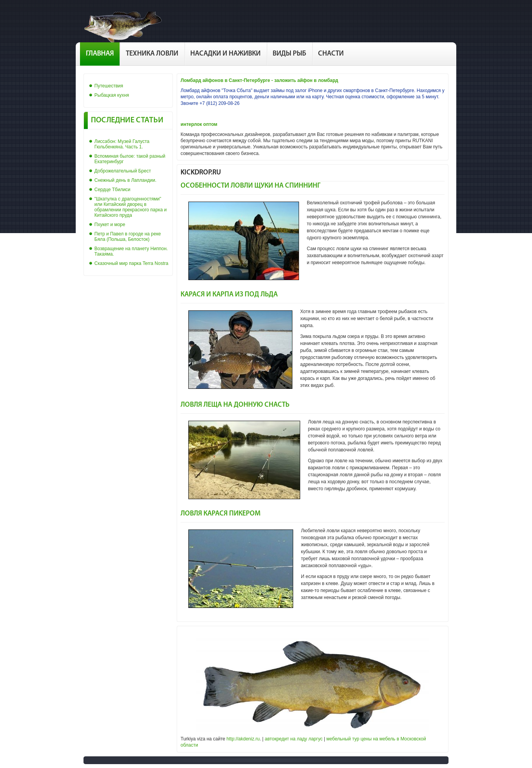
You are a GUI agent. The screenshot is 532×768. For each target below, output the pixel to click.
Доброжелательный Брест (123, 171)
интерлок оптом (199, 124)
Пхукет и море (110, 225)
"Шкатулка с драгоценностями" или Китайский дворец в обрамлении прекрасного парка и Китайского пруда (130, 207)
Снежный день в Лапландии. (125, 180)
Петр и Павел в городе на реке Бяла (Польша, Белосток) (128, 237)
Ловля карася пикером (221, 514)
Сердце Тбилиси (112, 190)
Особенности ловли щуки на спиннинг (250, 186)
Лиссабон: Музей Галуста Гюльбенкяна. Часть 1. (122, 144)
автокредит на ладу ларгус (294, 739)
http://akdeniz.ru (243, 739)
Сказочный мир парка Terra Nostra (131, 263)
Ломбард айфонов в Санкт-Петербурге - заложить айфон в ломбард (259, 80)
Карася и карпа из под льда (229, 295)
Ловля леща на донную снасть (235, 405)
